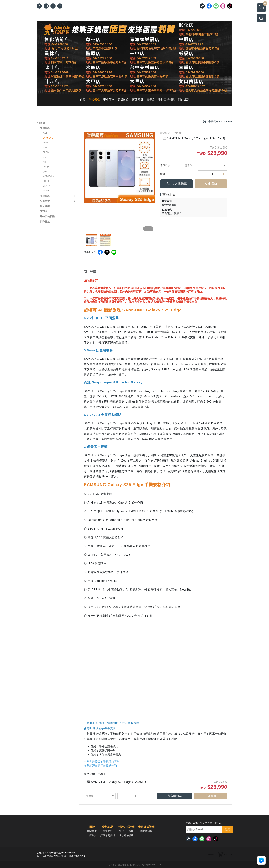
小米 (45, 172)
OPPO (46, 152)
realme (46, 157)
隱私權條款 (146, 831)
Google (46, 167)
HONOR (47, 181)
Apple (45, 133)
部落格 (92, 835)
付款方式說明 (126, 827)
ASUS (46, 143)
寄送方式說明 (126, 831)
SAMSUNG (48, 138)
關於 (92, 827)
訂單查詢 (108, 831)
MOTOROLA (49, 176)
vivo (45, 162)
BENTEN (47, 191)
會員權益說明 (146, 827)
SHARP (46, 186)
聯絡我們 (92, 831)
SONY (46, 147)
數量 (163, 174)
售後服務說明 (126, 835)
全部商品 (108, 827)
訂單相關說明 (108, 835)
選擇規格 (165, 165)
